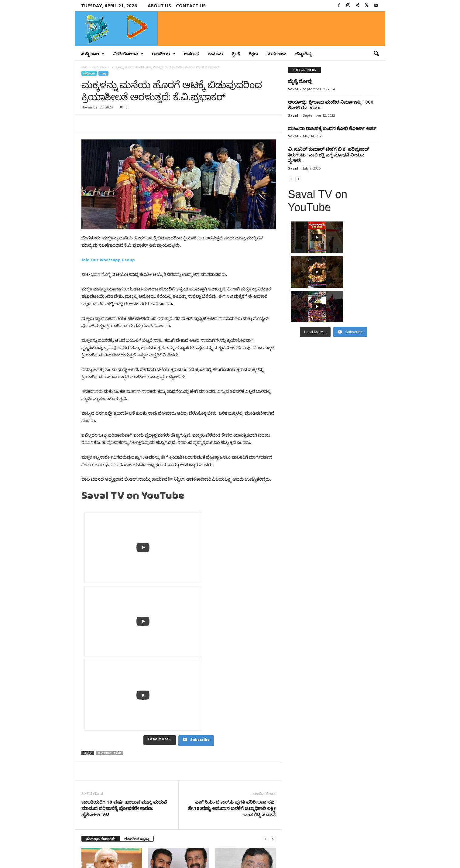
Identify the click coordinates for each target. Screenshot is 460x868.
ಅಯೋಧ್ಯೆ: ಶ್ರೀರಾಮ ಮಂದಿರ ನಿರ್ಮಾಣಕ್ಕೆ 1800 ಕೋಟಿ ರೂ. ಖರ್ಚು (331, 105)
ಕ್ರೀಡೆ (236, 54)
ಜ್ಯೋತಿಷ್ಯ (304, 54)
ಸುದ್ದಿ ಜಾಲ (93, 54)
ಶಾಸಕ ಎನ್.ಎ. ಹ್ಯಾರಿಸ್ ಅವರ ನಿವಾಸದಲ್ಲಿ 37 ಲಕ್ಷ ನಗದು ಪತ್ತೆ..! (173, 716)
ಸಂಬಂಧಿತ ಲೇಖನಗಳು (101, 654)
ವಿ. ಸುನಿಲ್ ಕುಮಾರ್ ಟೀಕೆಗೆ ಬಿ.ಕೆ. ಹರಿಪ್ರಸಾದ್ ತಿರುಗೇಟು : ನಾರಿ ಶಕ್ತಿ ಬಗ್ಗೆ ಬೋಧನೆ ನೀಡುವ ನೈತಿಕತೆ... (329, 155)
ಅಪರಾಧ (191, 54)
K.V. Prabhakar (110, 569)
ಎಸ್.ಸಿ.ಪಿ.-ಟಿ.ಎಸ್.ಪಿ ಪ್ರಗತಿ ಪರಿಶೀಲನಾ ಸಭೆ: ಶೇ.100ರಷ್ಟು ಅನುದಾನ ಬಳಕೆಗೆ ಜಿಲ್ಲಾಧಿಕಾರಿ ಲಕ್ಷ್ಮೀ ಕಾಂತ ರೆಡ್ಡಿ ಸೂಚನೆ (232, 624)
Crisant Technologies (144, 861)
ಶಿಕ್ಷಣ (253, 54)
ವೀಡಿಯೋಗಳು (128, 54)
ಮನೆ (84, 67)
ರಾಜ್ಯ (103, 73)
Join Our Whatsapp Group (108, 261)
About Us (159, 5)
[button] (376, 54)
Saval (293, 89)
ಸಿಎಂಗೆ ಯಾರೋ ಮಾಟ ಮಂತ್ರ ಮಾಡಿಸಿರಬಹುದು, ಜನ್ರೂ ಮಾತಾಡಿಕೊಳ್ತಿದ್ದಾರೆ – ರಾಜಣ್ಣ (238, 719)
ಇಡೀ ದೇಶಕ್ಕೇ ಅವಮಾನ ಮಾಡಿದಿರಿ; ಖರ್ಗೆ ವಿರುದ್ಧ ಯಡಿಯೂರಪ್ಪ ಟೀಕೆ (108, 716)
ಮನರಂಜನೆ (276, 54)
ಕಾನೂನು (215, 54)
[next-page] (273, 655)
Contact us (191, 5)
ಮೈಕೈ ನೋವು (300, 81)
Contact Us (371, 854)
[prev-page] (266, 655)
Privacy (349, 854)
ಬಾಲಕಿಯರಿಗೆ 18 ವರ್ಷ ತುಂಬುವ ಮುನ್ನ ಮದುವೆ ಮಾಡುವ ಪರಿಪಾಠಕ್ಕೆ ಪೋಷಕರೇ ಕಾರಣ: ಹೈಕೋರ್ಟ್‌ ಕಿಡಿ (124, 624)
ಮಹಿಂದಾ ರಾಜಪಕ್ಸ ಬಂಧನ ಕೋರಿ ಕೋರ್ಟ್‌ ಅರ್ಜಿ (332, 128)
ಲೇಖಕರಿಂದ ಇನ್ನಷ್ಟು (137, 654)
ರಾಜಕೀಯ (164, 54)
